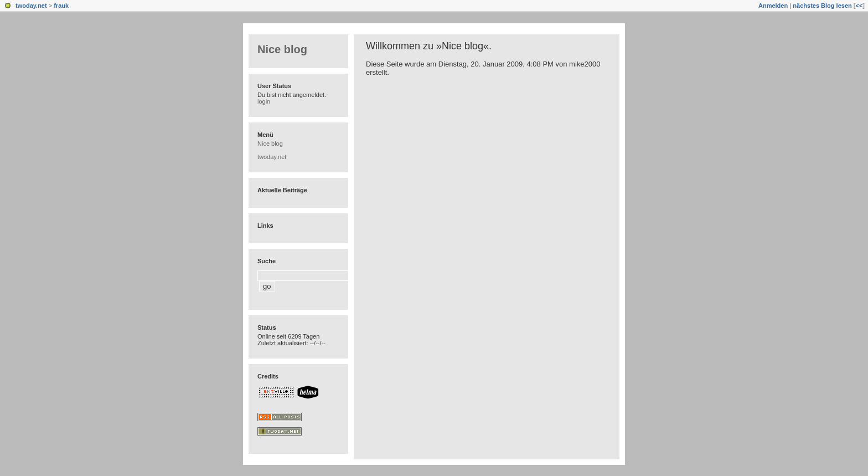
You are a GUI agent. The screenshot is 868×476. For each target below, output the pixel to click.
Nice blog (282, 49)
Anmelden (773, 6)
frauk (61, 6)
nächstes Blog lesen (822, 6)
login (264, 101)
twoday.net (31, 6)
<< (859, 6)
